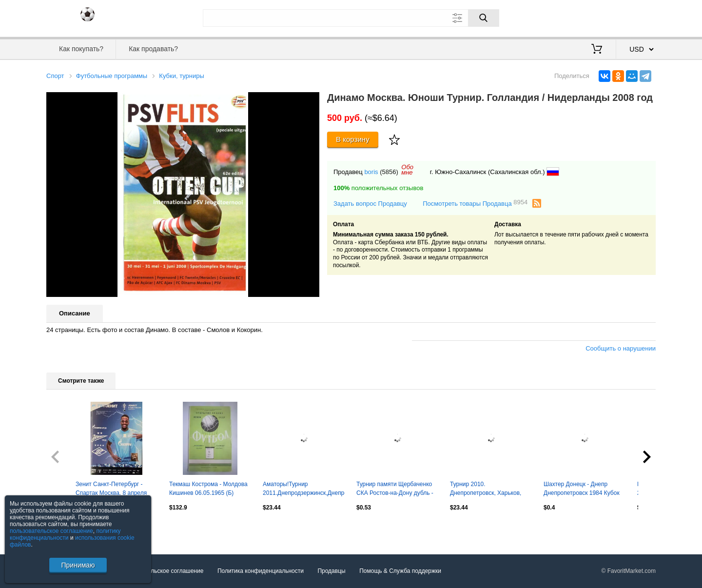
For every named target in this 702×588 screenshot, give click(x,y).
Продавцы (331, 571)
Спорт (55, 76)
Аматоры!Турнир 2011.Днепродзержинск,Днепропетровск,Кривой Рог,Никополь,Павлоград (304, 490)
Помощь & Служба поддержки (400, 571)
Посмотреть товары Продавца (475, 203)
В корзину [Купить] (353, 139)
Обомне (407, 170)
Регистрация (636, 17)
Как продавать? (153, 49)
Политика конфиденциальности (261, 571)
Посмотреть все (68, 529)
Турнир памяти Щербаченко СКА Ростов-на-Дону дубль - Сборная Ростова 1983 (395, 490)
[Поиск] (484, 18)
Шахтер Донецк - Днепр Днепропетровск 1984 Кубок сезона (582, 490)
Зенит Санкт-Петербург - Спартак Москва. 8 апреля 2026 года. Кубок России (111, 490)
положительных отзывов (378, 188)
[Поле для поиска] (351, 18)
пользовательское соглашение (51, 531)
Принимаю (78, 565)
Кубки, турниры (182, 76)
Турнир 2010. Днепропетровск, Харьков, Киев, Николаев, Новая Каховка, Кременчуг (486, 490)
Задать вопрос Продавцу (370, 204)
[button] (311, 101)
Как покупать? (81, 49)
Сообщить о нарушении (621, 348)
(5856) (389, 172)
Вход (599, 17)
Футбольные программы (112, 76)
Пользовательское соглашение (162, 571)
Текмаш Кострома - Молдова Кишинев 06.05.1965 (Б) (208, 489)
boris (371, 172)
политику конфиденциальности (65, 534)
